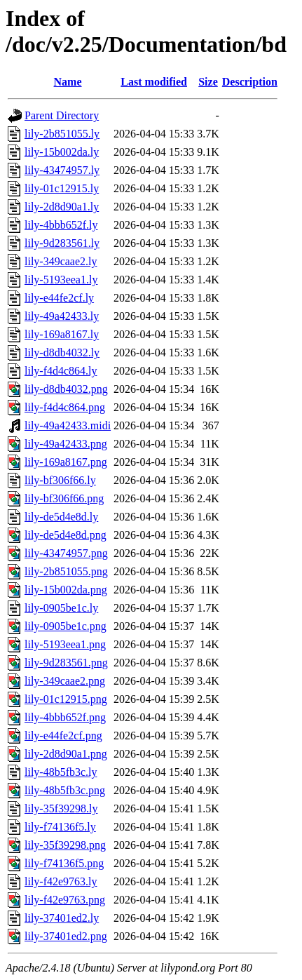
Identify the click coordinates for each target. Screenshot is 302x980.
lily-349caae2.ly (61, 261)
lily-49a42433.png (66, 444)
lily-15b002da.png (66, 590)
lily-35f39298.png (65, 845)
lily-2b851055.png (66, 571)
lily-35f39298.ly (61, 808)
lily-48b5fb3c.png (65, 790)
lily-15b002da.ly (62, 152)
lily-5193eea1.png (65, 644)
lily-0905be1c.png (66, 626)
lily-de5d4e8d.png (66, 535)
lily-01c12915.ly (62, 188)
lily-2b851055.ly (62, 134)
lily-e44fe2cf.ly (59, 298)
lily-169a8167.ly (62, 334)
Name (68, 82)
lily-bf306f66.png (64, 498)
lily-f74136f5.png (64, 863)
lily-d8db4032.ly (62, 353)
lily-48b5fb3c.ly (61, 772)
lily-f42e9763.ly (61, 881)
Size (208, 82)
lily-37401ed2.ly (62, 918)
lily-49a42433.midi (68, 425)
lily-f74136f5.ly (60, 827)
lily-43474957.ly (62, 170)
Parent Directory (62, 115)
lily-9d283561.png (66, 663)
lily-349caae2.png (65, 681)
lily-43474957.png (66, 553)
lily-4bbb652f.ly (61, 225)
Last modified (154, 82)
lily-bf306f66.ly (60, 480)
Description (250, 82)
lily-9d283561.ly (62, 243)
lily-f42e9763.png (65, 900)
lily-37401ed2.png (66, 936)
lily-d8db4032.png (66, 389)
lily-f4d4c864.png (65, 407)
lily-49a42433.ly (62, 316)
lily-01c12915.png (66, 699)
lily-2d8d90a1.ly (62, 207)
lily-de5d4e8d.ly (61, 517)
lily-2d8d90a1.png (66, 754)
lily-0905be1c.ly (61, 608)
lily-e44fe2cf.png (63, 736)
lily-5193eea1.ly (61, 280)
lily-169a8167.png (66, 462)
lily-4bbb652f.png (65, 717)
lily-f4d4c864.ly (61, 371)
